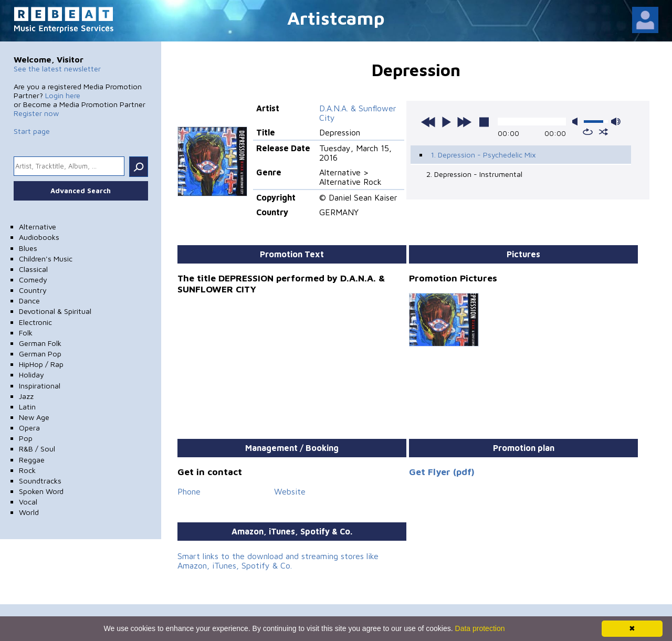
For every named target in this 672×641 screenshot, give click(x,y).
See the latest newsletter (57, 69)
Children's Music (46, 259)
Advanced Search (81, 191)
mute (577, 122)
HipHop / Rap (41, 364)
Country (33, 290)
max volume (616, 122)
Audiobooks (39, 237)
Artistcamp (336, 18)
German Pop (40, 354)
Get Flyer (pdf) (442, 472)
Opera (29, 428)
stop (484, 122)
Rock (27, 470)
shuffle (603, 132)
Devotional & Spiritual (55, 311)
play (446, 122)
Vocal (28, 502)
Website (290, 491)
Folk (26, 333)
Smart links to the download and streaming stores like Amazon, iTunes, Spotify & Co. (278, 561)
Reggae (32, 460)
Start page (32, 131)
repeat (588, 132)
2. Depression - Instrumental (474, 174)
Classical (33, 269)
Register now (36, 113)
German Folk (40, 343)
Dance (29, 301)
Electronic (35, 322)
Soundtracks (40, 481)
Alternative (38, 227)
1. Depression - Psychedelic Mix (483, 155)
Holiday (31, 375)
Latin (27, 407)
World (29, 512)
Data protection (480, 628)
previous (428, 122)
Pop (26, 438)
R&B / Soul (37, 449)
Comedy (33, 280)
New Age (34, 417)
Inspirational (40, 386)
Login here (63, 95)
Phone (189, 491)
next (464, 122)
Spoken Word (41, 491)
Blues (28, 248)
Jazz (26, 396)
